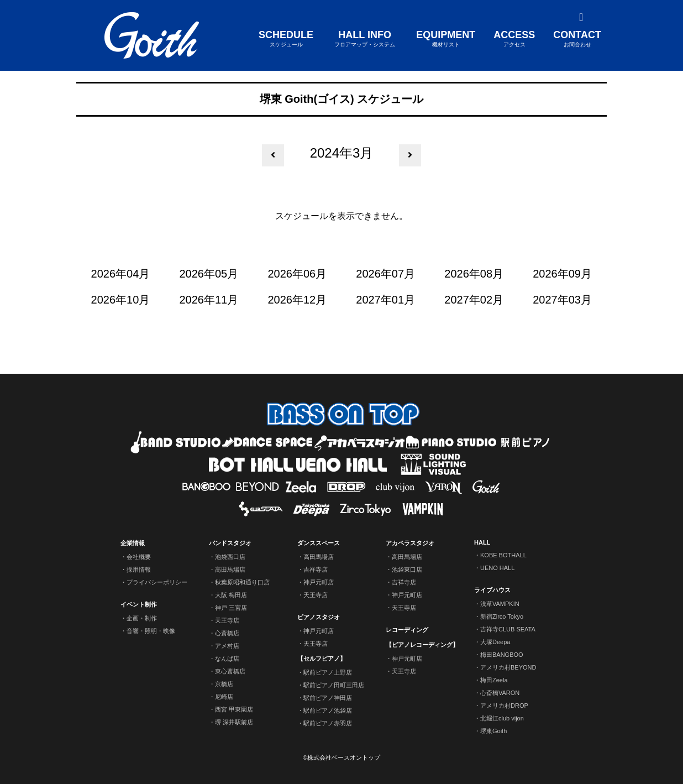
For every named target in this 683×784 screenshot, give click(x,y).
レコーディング (407, 630)
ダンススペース (319, 543)
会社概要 (139, 557)
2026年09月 (562, 274)
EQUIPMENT (446, 39)
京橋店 (224, 684)
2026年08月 (474, 274)
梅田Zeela (494, 680)
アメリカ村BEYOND (508, 667)
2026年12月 (297, 300)
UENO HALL (497, 568)
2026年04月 (121, 274)
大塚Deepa (495, 642)
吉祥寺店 (316, 569)
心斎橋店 (227, 633)
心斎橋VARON (500, 693)
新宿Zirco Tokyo (502, 616)
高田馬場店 (230, 569)
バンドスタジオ (230, 543)
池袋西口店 (230, 557)
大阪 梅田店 (231, 595)
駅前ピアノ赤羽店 (328, 723)
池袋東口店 (407, 569)
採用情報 (139, 569)
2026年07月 (385, 274)
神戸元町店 (319, 582)
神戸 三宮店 (231, 608)
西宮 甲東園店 (234, 709)
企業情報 (133, 543)
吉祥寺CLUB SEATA (508, 629)
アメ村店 (227, 646)
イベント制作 (139, 604)
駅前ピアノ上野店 (328, 672)
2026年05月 (209, 274)
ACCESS (514, 39)
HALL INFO (365, 39)
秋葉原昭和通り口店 (242, 582)
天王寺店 (227, 620)
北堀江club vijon (502, 718)
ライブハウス (492, 590)
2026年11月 (209, 300)
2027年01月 (385, 300)
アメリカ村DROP (504, 705)
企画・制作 (142, 618)
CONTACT (577, 39)
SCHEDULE (286, 39)
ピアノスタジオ (319, 617)
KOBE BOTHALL (503, 555)
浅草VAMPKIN (500, 604)
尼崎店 (224, 697)
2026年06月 (297, 274)
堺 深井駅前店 (234, 722)
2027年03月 (562, 300)
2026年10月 (121, 300)
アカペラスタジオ (410, 543)
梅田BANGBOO (502, 655)
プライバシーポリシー (157, 582)
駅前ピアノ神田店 (328, 698)
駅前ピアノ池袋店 (328, 710)
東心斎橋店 (230, 671)
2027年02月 (474, 300)
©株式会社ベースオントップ (341, 757)
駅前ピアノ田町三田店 (334, 685)
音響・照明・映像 (151, 631)
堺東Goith (493, 731)
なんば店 (227, 658)
